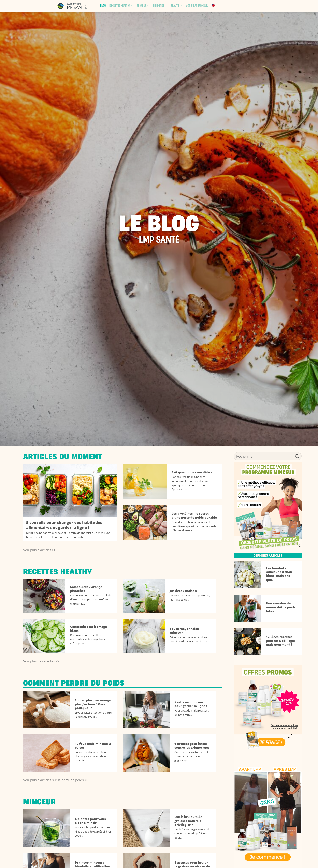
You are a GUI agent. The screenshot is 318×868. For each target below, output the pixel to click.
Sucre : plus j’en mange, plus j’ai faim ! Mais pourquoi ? (93, 704)
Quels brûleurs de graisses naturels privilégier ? (188, 821)
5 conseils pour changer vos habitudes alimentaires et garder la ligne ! (64, 525)
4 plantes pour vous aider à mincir (90, 821)
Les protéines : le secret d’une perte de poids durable (194, 515)
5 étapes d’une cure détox (192, 472)
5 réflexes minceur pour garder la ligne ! (191, 704)
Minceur (143, 6)
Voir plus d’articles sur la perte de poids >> (56, 780)
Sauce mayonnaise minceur (184, 631)
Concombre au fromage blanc (89, 629)
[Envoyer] (297, 456)
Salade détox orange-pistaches (87, 589)
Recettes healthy (121, 6)
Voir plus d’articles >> (39, 550)
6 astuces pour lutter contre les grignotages (192, 746)
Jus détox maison (183, 591)
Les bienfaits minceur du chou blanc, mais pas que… (279, 574)
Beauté (176, 6)
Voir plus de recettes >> (41, 661)
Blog (103, 6)
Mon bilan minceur (197, 6)
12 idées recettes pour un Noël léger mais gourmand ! (281, 641)
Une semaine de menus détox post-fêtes (281, 607)
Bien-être (160, 6)
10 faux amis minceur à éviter (93, 746)
